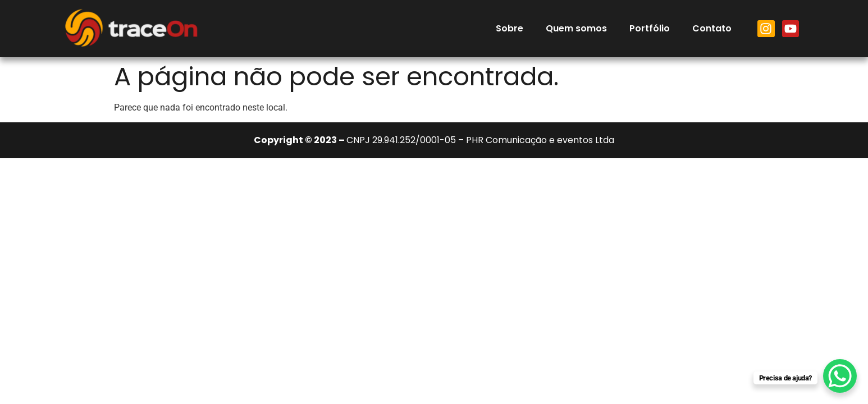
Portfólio (650, 28)
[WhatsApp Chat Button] (840, 376)
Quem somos (576, 28)
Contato (712, 28)
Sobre (510, 28)
